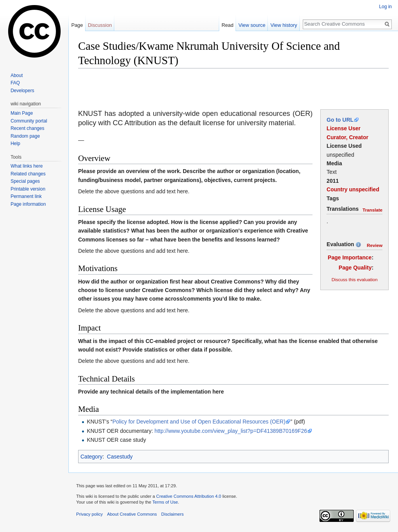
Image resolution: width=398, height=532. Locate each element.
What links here (27, 166)
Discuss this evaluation (355, 279)
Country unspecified (353, 189)
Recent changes (27, 128)
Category (92, 457)
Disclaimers (173, 514)
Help (15, 143)
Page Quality (355, 268)
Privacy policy (89, 514)
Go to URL (340, 120)
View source (252, 25)
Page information (28, 204)
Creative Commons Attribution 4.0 (189, 496)
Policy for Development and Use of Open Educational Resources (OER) (199, 422)
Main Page (22, 113)
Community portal (29, 121)
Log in (385, 7)
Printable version (28, 189)
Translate (373, 210)
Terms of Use (165, 502)
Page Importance (350, 257)
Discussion (100, 25)
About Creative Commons (132, 514)
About (17, 75)
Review (375, 245)
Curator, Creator (347, 137)
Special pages (25, 181)
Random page (25, 136)
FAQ (15, 83)
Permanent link (26, 196)
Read (228, 25)
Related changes (28, 174)
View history (284, 25)
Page (77, 25)
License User (343, 128)
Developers (22, 91)
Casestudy (120, 457)
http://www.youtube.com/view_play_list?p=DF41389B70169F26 (231, 431)
